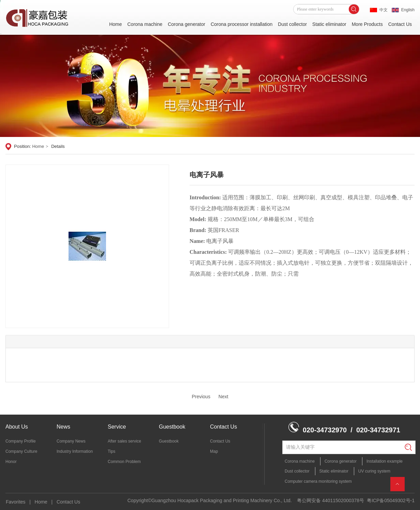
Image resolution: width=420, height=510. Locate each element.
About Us (17, 427)
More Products (367, 24)
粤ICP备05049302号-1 (391, 500)
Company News (71, 441)
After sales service (124, 441)
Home (115, 24)
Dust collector (292, 24)
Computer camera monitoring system (318, 481)
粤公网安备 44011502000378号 (331, 500)
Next (223, 397)
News (63, 427)
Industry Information (75, 451)
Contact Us (400, 24)
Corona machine (145, 24)
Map (214, 451)
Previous (201, 397)
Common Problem (124, 462)
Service (117, 427)
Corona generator (186, 24)
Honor (11, 462)
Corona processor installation (242, 24)
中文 (384, 10)
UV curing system (374, 471)
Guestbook (172, 427)
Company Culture (21, 451)
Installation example (385, 461)
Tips (111, 451)
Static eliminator (329, 24)
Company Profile (21, 441)
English (408, 10)
